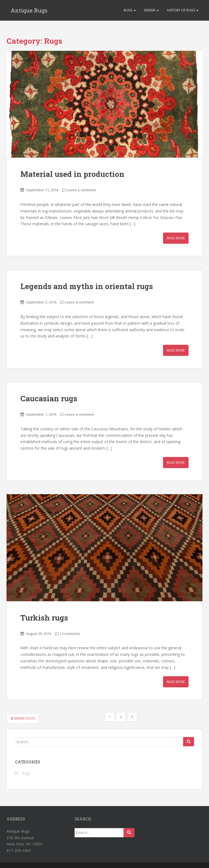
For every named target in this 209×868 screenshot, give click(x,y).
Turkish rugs (44, 618)
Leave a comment (81, 190)
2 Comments (70, 634)
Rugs (130, 10)
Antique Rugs (29, 10)
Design (151, 10)
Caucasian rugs (49, 398)
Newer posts (23, 718)
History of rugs (183, 10)
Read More (176, 238)
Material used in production (72, 174)
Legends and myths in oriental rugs (87, 286)
